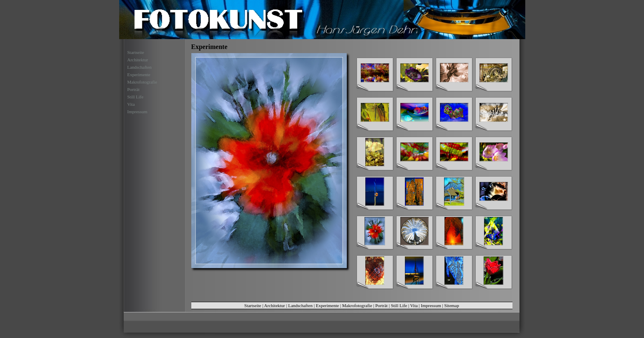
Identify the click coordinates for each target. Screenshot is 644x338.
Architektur (138, 60)
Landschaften (140, 67)
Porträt (134, 89)
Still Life (135, 97)
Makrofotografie (142, 82)
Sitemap (451, 305)
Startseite (136, 52)
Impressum (137, 112)
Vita (131, 104)
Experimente (139, 75)
